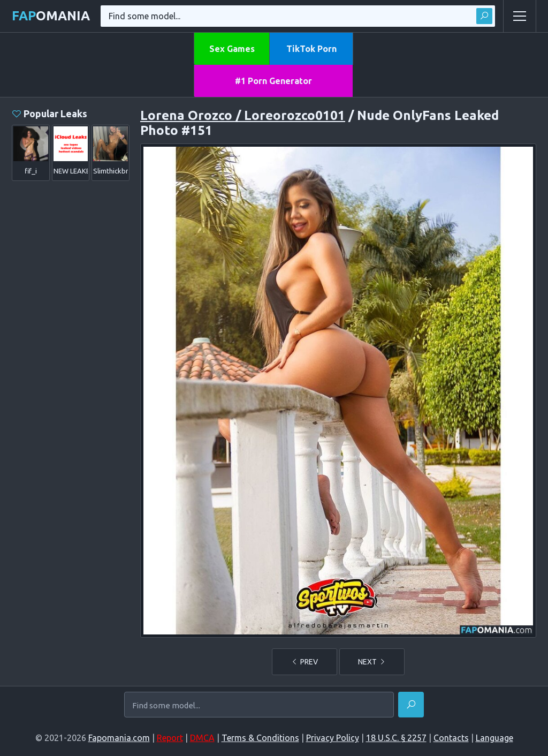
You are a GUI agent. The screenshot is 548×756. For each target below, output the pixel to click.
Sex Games (232, 49)
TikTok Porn (311, 49)
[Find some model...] (259, 706)
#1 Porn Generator (273, 81)
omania (51, 16)
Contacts (451, 738)
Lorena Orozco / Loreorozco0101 (243, 115)
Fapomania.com (119, 738)
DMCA (202, 738)
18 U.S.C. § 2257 (396, 738)
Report (170, 738)
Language (494, 738)
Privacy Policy (333, 738)
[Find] (411, 705)
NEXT (372, 662)
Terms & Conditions (260, 738)
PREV (305, 662)
